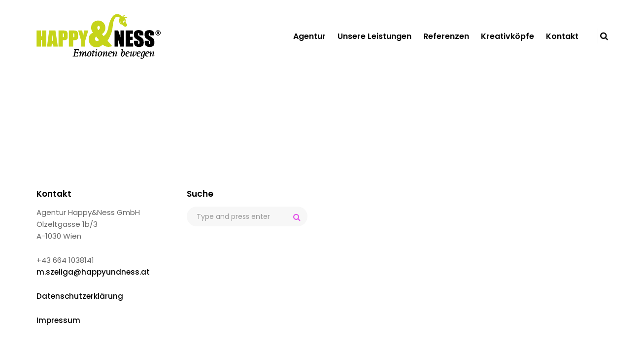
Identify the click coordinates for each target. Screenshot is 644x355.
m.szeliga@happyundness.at (93, 272)
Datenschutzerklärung (80, 296)
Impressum (58, 320)
